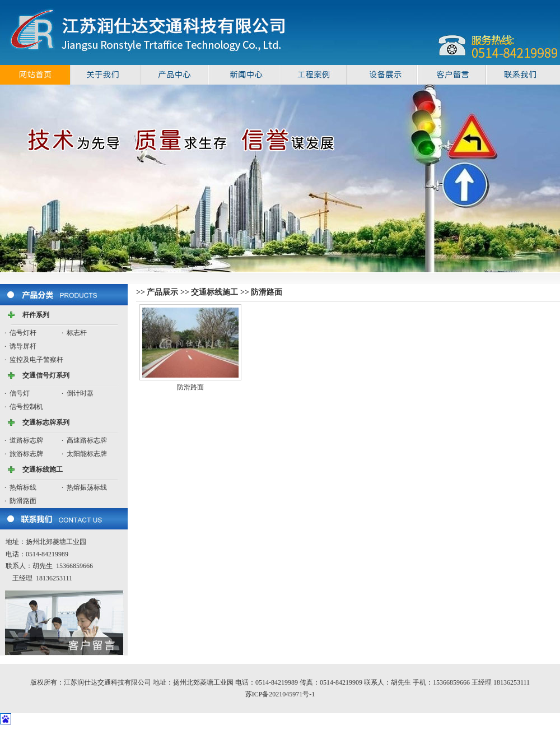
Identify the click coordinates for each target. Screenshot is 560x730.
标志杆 (77, 333)
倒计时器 (80, 393)
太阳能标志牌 (87, 454)
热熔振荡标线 (87, 487)
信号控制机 (26, 407)
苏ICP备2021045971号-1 (280, 694)
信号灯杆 (23, 333)
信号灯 (20, 393)
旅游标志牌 (26, 454)
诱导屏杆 (23, 346)
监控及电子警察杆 (36, 360)
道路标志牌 (26, 440)
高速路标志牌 (87, 440)
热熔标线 (23, 487)
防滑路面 (23, 501)
